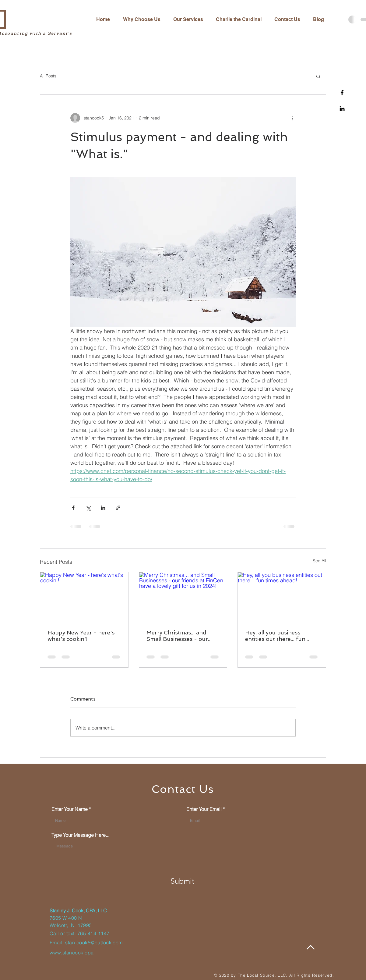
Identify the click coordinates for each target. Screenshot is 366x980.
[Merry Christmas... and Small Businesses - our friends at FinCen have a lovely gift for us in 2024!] (183, 597)
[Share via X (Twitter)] (88, 508)
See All (319, 561)
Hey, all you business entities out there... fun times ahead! (275, 636)
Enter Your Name (70, 809)
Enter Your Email (204, 809)
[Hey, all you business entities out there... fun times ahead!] (282, 597)
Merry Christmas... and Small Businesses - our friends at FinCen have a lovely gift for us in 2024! (180, 636)
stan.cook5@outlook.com (94, 943)
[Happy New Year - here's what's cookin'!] (84, 597)
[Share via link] (118, 508)
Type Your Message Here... (80, 835)
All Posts (48, 76)
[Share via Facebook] (73, 508)
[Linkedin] (342, 109)
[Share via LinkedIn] (103, 508)
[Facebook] (342, 92)
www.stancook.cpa (72, 953)
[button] (318, 76)
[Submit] (182, 881)
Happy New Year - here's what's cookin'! (81, 636)
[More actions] (292, 118)
